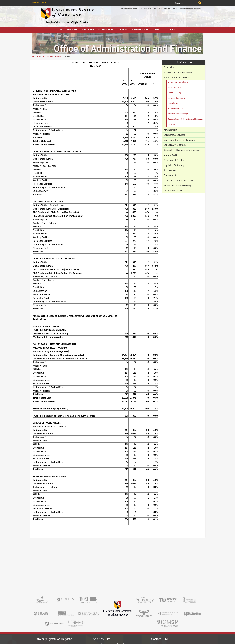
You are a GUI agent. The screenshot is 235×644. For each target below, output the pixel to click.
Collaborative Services (174, 135)
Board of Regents (107, 30)
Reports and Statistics (162, 8)
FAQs (175, 8)
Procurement (173, 124)
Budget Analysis (174, 88)
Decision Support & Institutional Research (185, 119)
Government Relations (175, 160)
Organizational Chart (174, 191)
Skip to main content (39, 3)
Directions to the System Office (179, 180)
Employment (170, 175)
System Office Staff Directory (178, 185)
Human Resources (175, 108)
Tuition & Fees (146, 8)
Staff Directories (140, 30)
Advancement (170, 130)
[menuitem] (61, 30)
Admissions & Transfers (129, 8)
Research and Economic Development (182, 150)
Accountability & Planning (178, 82)
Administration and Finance (177, 77)
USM (38, 57)
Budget (58, 57)
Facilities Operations (176, 98)
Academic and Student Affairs (178, 72)
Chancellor (169, 67)
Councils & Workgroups (175, 145)
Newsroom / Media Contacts (190, 8)
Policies (124, 30)
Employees (158, 30)
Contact (171, 30)
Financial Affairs (174, 103)
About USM (72, 30)
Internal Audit (170, 155)
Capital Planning (174, 93)
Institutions (88, 30)
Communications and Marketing (179, 140)
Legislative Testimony (174, 165)
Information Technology (178, 114)
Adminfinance (47, 57)
